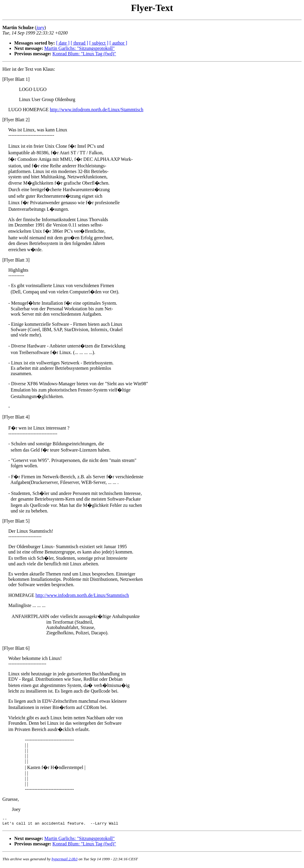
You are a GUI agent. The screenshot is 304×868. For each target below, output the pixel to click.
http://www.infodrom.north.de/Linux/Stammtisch (97, 110)
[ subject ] (99, 43)
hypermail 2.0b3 (65, 861)
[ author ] (118, 43)
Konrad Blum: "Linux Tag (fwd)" (84, 54)
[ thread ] (79, 43)
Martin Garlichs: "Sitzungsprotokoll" (79, 48)
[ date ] (63, 43)
